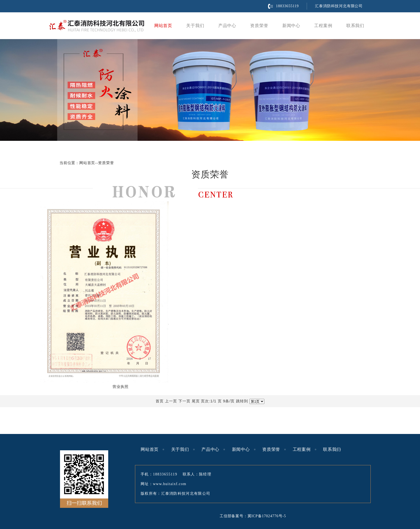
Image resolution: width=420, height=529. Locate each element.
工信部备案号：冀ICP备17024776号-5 (253, 516)
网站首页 (163, 26)
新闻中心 (291, 26)
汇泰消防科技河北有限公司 (339, 6)
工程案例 (323, 26)
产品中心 (227, 26)
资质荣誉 (259, 26)
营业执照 (120, 387)
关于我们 (195, 26)
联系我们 (355, 26)
